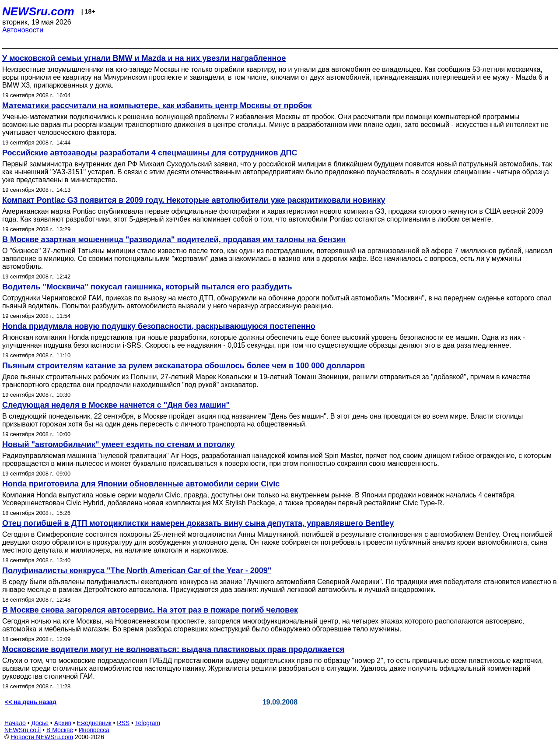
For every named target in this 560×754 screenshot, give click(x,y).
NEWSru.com (38, 11)
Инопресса (94, 730)
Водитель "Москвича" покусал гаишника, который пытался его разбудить (147, 287)
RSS (123, 723)
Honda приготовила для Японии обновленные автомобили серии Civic (141, 484)
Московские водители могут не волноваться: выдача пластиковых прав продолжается (173, 649)
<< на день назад (31, 702)
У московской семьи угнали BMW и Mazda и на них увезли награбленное (144, 58)
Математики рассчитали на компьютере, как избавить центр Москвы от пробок (157, 106)
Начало (15, 723)
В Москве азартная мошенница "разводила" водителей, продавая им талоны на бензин (174, 240)
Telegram (148, 723)
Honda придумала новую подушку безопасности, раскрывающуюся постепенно (159, 326)
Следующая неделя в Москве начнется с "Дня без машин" (116, 405)
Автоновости (23, 30)
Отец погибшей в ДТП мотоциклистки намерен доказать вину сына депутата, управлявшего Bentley (198, 523)
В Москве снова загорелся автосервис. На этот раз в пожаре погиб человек (150, 610)
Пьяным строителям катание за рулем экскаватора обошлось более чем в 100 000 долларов (184, 366)
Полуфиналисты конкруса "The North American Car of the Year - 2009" (137, 571)
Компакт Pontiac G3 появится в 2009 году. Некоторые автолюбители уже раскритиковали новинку (194, 200)
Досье (40, 723)
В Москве (60, 730)
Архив (63, 723)
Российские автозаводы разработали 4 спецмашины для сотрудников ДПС (150, 153)
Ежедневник (94, 723)
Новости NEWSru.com (42, 737)
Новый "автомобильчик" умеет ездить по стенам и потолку (118, 444)
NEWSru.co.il (23, 730)
